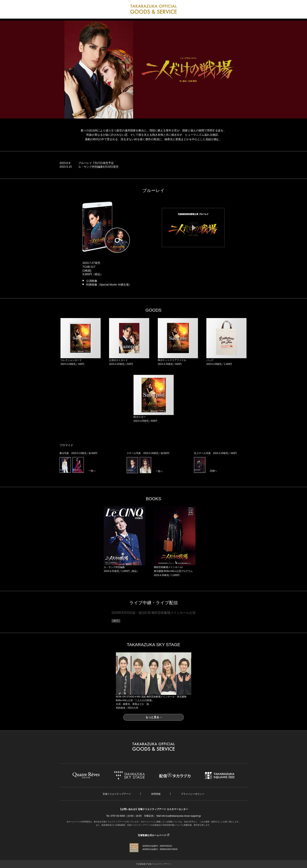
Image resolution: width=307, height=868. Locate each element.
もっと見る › (153, 717)
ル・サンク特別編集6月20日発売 (98, 167)
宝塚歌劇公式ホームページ (152, 835)
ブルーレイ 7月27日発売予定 (96, 163)
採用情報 (156, 794)
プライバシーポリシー (193, 794)
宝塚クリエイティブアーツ (117, 794)
